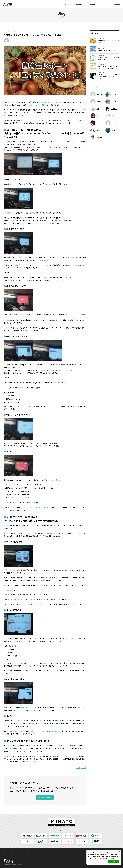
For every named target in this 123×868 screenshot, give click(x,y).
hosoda (99, 94)
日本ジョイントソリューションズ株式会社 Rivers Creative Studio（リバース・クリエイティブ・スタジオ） (8, 4)
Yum (98, 130)
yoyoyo (99, 137)
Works (92, 4)
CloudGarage (51, 533)
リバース (13, 41)
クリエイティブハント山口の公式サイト (36, 507)
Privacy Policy (42, 852)
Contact (117, 4)
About (66, 4)
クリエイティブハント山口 (36, 105)
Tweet (78, 768)
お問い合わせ (46, 797)
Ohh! (113, 116)
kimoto (99, 101)
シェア (84, 768)
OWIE (98, 116)
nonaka (114, 109)
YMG (113, 130)
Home (6, 852)
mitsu (114, 101)
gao (98, 109)
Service (79, 4)
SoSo (98, 123)
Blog (104, 4)
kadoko (114, 94)
